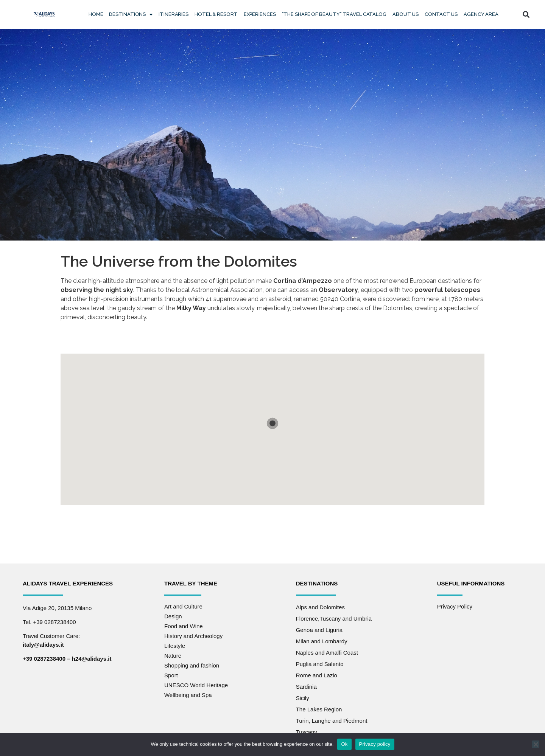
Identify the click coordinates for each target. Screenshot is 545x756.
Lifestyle (175, 646)
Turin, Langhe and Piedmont (332, 721)
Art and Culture (183, 606)
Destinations (131, 15)
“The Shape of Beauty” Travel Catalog (334, 14)
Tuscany (307, 732)
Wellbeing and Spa (188, 695)
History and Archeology (193, 636)
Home (96, 14)
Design (173, 616)
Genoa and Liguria (319, 630)
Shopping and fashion (192, 665)
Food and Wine (184, 626)
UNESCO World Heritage (196, 685)
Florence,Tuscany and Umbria (334, 619)
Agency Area (481, 14)
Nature (173, 656)
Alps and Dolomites (320, 607)
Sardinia (306, 687)
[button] (526, 15)
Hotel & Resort (216, 14)
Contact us (441, 14)
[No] (536, 744)
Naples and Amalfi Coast (327, 653)
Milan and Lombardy (322, 641)
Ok (344, 744)
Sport (171, 675)
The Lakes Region (319, 709)
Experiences (260, 14)
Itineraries (174, 14)
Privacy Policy (455, 606)
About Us (406, 14)
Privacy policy (375, 744)
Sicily (303, 698)
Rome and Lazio (317, 675)
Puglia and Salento (320, 664)
